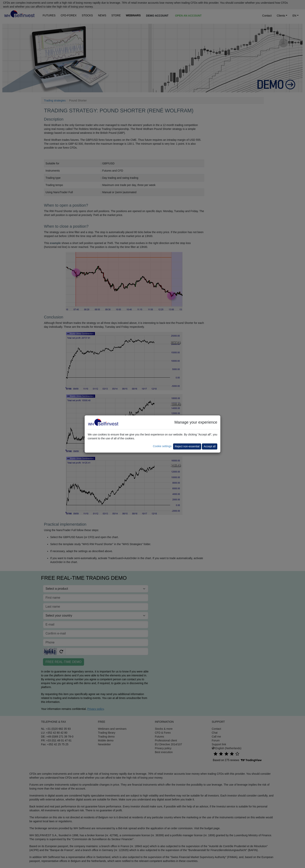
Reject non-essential (187, 446)
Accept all (210, 446)
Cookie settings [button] (162, 446)
